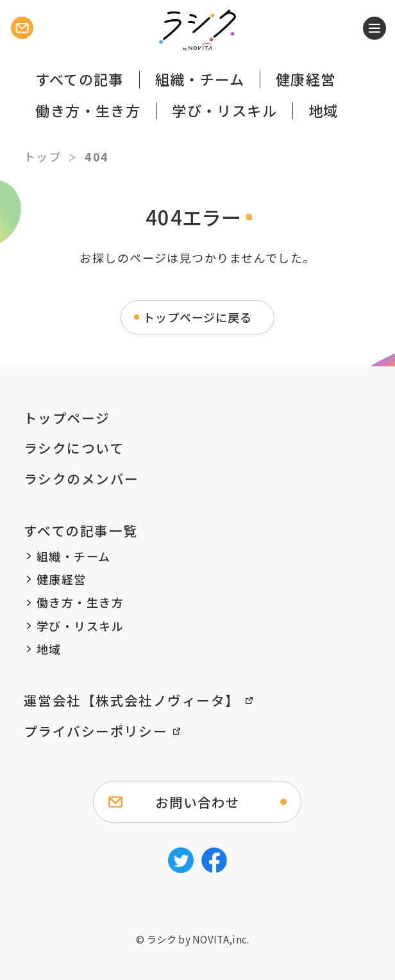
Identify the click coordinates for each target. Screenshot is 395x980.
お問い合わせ (197, 802)
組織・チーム (200, 79)
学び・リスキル (224, 110)
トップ (42, 156)
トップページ (67, 418)
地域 (324, 110)
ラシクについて (74, 448)
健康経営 (306, 79)
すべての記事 (80, 79)
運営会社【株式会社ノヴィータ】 (132, 700)
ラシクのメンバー (81, 478)
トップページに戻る (197, 317)
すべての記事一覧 (81, 530)
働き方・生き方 (88, 110)
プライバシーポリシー (96, 731)
